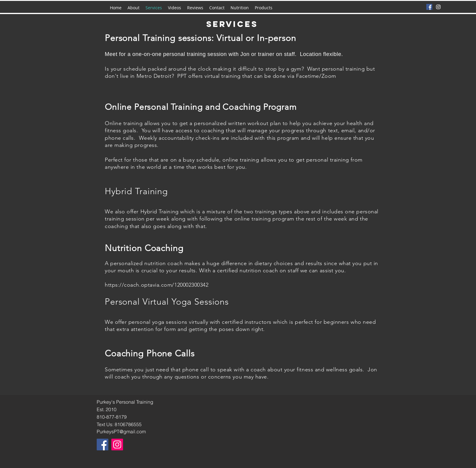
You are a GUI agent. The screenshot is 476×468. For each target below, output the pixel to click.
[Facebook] (429, 7)
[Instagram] (117, 445)
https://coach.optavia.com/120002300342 (157, 285)
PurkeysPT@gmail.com (121, 431)
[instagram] (438, 7)
